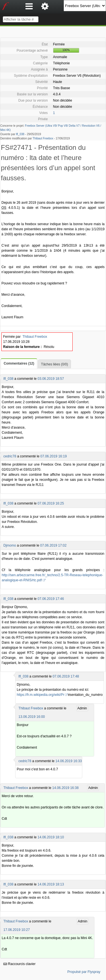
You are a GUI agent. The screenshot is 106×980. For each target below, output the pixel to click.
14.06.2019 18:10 (51, 837)
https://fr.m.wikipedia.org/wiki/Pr (40, 695)
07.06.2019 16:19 (54, 456)
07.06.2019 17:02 (53, 545)
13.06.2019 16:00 (32, 717)
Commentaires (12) (19, 363)
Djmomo (10, 545)
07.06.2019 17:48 (66, 676)
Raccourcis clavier (20, 964)
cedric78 (10, 456)
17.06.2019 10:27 (17, 930)
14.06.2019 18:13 (51, 884)
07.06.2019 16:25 (51, 503)
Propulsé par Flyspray (84, 972)
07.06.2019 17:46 (51, 599)
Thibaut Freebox (43, 138)
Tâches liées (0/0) (54, 364)
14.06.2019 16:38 (65, 788)
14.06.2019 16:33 (69, 761)
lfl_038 (20, 134)
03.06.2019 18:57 (51, 379)
